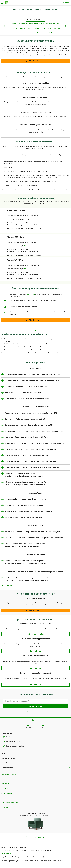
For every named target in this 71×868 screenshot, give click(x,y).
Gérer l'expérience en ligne (10, 802)
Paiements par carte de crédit (21, 27)
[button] (35, 610)
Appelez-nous (9, 736)
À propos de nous (7, 792)
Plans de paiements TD (35, 18)
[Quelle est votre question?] (35, 700)
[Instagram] (35, 837)
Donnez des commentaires (14, 745)
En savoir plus (6, 853)
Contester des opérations (46, 32)
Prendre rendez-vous (12, 741)
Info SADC (5, 788)
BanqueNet (22, 189)
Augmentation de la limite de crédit (48, 27)
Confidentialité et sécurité (10, 773)
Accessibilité (5, 783)
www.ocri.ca (6, 864)
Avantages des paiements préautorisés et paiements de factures (35, 23)
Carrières (4, 797)
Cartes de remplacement (25, 32)
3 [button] (48, 170)
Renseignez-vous (36, 705)
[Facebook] (31, 837)
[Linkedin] (44, 837)
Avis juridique (6, 585)
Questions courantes (36, 711)
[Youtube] (39, 837)
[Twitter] (27, 837)
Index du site (5, 806)
